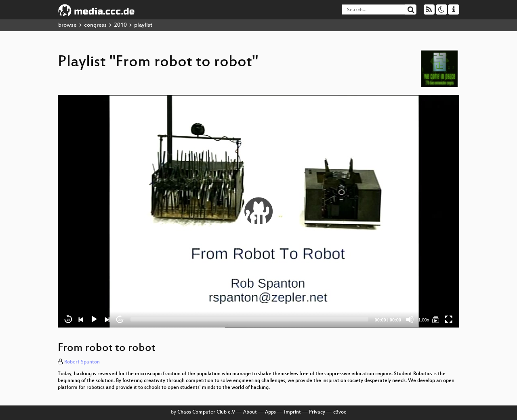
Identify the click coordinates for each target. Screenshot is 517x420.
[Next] (107, 319)
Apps (270, 412)
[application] (258, 211)
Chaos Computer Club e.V (206, 412)
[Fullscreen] (449, 319)
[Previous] (81, 319)
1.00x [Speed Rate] (424, 320)
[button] (258, 211)
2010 (120, 25)
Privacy (317, 412)
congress (95, 25)
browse (67, 25)
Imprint (292, 412)
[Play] (94, 319)
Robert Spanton (82, 362)
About (250, 412)
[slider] (249, 319)
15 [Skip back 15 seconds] (68, 320)
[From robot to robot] (436, 319)
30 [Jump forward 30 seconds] (120, 320)
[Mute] (410, 319)
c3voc (340, 412)
